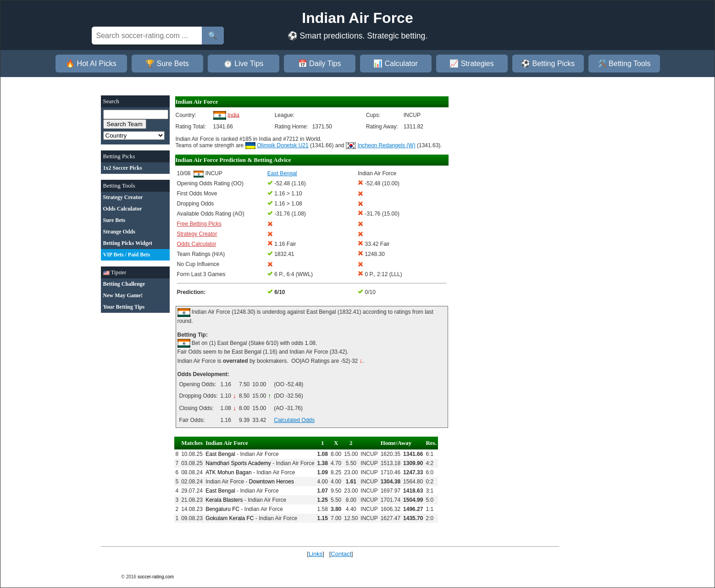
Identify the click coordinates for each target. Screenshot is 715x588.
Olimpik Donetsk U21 (283, 145)
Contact (341, 554)
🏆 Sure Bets (167, 64)
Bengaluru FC (222, 509)
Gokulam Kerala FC (230, 518)
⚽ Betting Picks (548, 64)
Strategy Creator (197, 234)
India (233, 115)
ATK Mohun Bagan (229, 472)
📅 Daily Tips (320, 64)
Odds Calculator (197, 244)
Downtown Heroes (272, 482)
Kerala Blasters (224, 500)
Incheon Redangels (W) (387, 145)
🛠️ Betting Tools (624, 64)
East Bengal (220, 454)
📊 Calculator (395, 64)
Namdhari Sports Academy (238, 463)
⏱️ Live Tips (244, 64)
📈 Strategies (471, 64)
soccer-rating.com (156, 577)
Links (316, 554)
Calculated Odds (294, 420)
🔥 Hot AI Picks (91, 64)
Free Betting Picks (199, 224)
